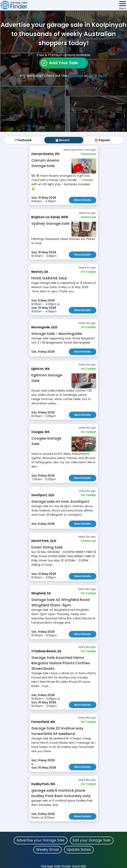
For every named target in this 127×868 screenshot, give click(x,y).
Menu (123, 8)
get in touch (98, 76)
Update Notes (79, 850)
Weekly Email (47, 850)
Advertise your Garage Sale (41, 840)
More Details (82, 200)
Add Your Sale (63, 63)
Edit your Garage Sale (92, 840)
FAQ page (76, 76)
